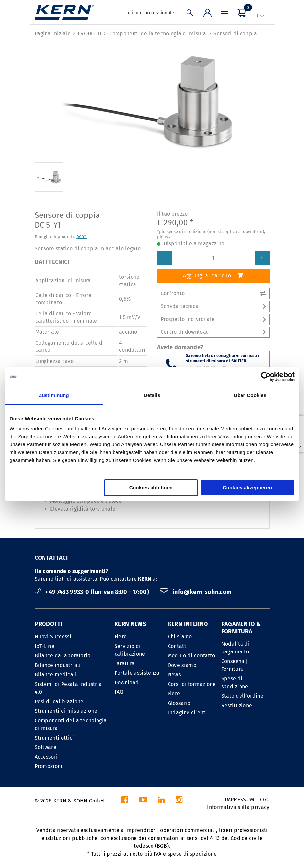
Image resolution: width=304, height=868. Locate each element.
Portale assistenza (137, 673)
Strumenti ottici (54, 738)
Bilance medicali (56, 675)
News (174, 675)
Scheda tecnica (213, 306)
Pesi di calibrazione (59, 701)
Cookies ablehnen (151, 488)
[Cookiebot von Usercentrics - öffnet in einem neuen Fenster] (266, 377)
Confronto (213, 293)
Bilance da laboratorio (63, 656)
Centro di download (213, 332)
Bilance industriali (58, 665)
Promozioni (49, 766)
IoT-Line (45, 646)
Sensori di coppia (235, 34)
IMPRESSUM (239, 799)
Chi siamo (180, 637)
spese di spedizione (192, 854)
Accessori (46, 757)
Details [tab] (152, 395)
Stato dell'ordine (242, 696)
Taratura (125, 663)
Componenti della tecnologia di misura (158, 34)
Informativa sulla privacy (238, 807)
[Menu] (224, 15)
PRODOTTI (90, 34)
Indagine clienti (188, 713)
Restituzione (237, 705)
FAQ (119, 692)
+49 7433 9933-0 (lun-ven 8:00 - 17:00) (93, 592)
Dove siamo (182, 665)
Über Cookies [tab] (250, 395)
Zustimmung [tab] (54, 395)
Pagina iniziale (53, 34)
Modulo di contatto (192, 656)
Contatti (178, 646)
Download (127, 682)
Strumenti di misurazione (66, 711)
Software (46, 747)
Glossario (179, 703)
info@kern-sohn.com (196, 592)
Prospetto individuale (213, 319)
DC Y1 (81, 237)
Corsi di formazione (192, 684)
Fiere (121, 637)
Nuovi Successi (53, 637)
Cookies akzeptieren (248, 488)
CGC (265, 799)
